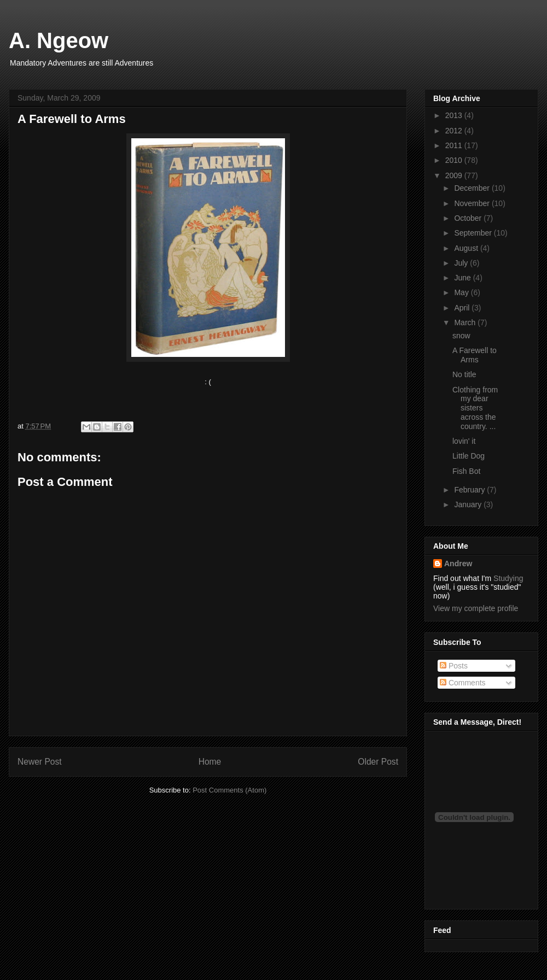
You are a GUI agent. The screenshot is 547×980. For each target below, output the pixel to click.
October (469, 218)
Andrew (458, 564)
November (473, 203)
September (474, 233)
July (462, 263)
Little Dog (469, 456)
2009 (455, 175)
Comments (463, 683)
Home (210, 762)
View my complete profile (476, 608)
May (462, 292)
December (473, 188)
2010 (455, 160)
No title (464, 374)
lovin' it (464, 441)
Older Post (378, 762)
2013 (455, 115)
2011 (455, 145)
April (463, 308)
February (470, 490)
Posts (454, 666)
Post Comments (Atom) (229, 790)
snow (461, 336)
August (467, 248)
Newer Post (40, 762)
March (466, 322)
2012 (455, 131)
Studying (508, 578)
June (463, 278)
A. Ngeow (59, 40)
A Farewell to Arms (475, 355)
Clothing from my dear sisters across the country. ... (475, 408)
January (469, 504)
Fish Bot (466, 471)
